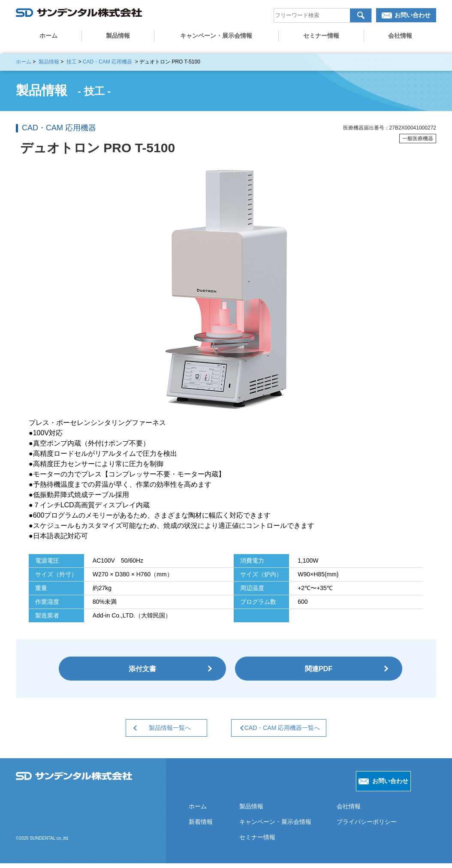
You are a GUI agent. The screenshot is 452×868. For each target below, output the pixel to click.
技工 (72, 62)
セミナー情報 (321, 38)
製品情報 (118, 38)
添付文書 (142, 670)
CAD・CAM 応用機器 (107, 62)
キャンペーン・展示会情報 (216, 38)
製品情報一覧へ (163, 732)
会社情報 (400, 38)
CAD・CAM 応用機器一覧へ (283, 732)
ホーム (48, 38)
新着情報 (200, 826)
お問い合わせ (413, 18)
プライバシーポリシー (365, 826)
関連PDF (319, 670)
